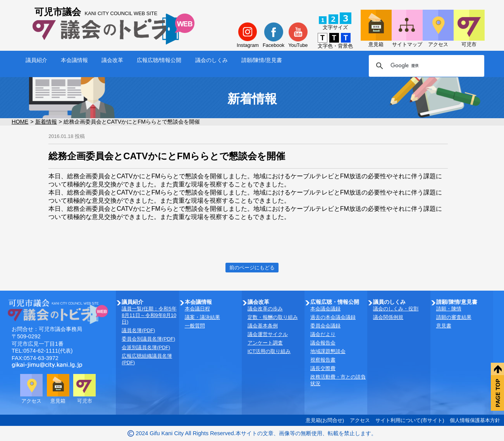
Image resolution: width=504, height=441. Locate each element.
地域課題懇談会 (328, 351)
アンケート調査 (265, 343)
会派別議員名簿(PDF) (146, 347)
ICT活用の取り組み (269, 351)
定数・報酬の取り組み (273, 317)
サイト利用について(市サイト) (410, 420)
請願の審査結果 (454, 317)
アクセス (360, 420)
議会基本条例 (263, 326)
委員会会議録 (325, 326)
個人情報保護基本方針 (475, 420)
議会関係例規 (388, 317)
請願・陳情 (449, 309)
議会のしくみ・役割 (396, 309)
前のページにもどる (252, 268)
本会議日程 (197, 309)
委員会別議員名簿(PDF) (148, 339)
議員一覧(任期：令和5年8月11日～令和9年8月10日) (149, 315)
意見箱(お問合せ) (325, 420)
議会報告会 (323, 343)
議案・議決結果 (202, 317)
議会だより (323, 334)
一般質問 (195, 326)
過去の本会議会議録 (333, 317)
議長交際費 (323, 368)
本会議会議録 (325, 309)
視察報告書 (323, 360)
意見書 (444, 326)
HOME (20, 122)
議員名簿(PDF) (138, 330)
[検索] (425, 66)
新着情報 (46, 122)
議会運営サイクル (268, 334)
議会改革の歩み (265, 309)
